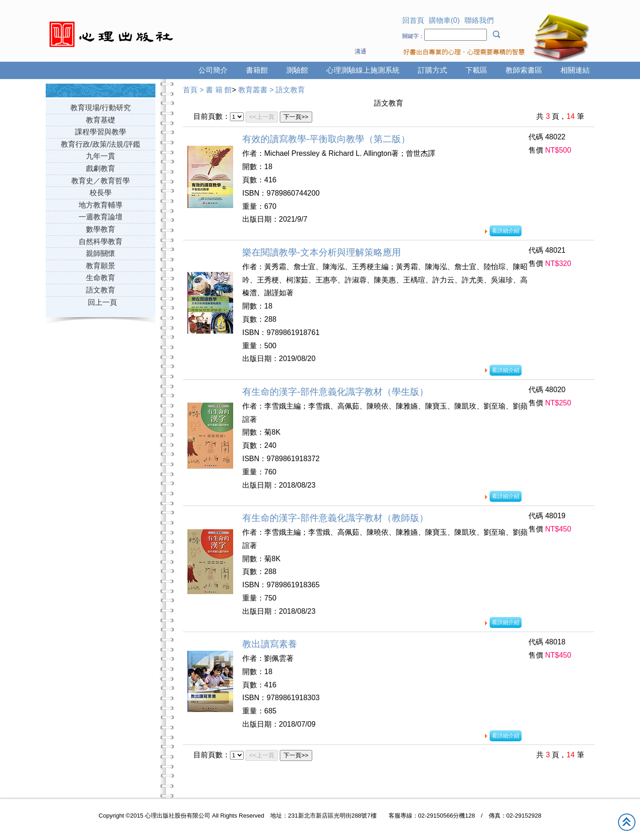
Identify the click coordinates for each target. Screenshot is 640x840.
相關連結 (575, 70)
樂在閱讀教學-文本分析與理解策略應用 (322, 252)
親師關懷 (101, 253)
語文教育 (101, 290)
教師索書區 (524, 70)
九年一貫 (101, 156)
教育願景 (101, 266)
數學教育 (101, 229)
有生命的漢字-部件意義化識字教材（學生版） (335, 392)
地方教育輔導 (101, 205)
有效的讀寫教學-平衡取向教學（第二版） (326, 139)
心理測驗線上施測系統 (363, 70)
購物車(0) (444, 20)
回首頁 (413, 20)
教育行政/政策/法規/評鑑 (100, 144)
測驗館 (297, 70)
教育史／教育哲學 (101, 181)
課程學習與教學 (101, 132)
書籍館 (257, 70)
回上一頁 (102, 302)
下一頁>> (296, 117)
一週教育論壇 (101, 217)
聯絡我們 (479, 20)
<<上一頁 (262, 117)
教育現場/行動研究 (101, 108)
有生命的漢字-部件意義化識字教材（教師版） (335, 518)
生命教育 (101, 278)
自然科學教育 (101, 242)
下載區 (476, 70)
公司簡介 (213, 70)
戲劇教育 (101, 168)
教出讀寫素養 (270, 644)
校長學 (101, 193)
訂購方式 (432, 70)
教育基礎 (101, 120)
